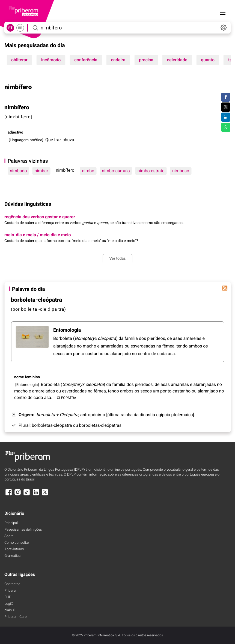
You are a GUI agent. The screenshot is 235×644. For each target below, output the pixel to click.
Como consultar (17, 543)
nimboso (181, 171)
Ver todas (117, 259)
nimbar (41, 171)
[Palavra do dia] (225, 288)
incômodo (51, 60)
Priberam (11, 591)
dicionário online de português (118, 470)
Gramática (12, 556)
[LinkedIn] (36, 495)
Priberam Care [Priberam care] (15, 617)
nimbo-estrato (151, 171)
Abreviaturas (14, 549)
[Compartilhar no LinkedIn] (226, 117)
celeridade (177, 60)
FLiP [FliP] (8, 597)
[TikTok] (27, 495)
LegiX (9, 604)
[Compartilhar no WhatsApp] (226, 127)
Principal (11, 523)
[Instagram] (17, 495)
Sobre (9, 536)
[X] (45, 495)
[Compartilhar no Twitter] (226, 107)
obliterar (19, 60)
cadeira (118, 60)
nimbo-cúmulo (116, 171)
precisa (146, 60)
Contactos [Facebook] (12, 584)
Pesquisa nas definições (23, 530)
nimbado (18, 171)
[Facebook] (8, 495)
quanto (208, 60)
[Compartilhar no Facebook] (226, 97)
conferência (86, 60)
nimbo (88, 171)
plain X (10, 610)
